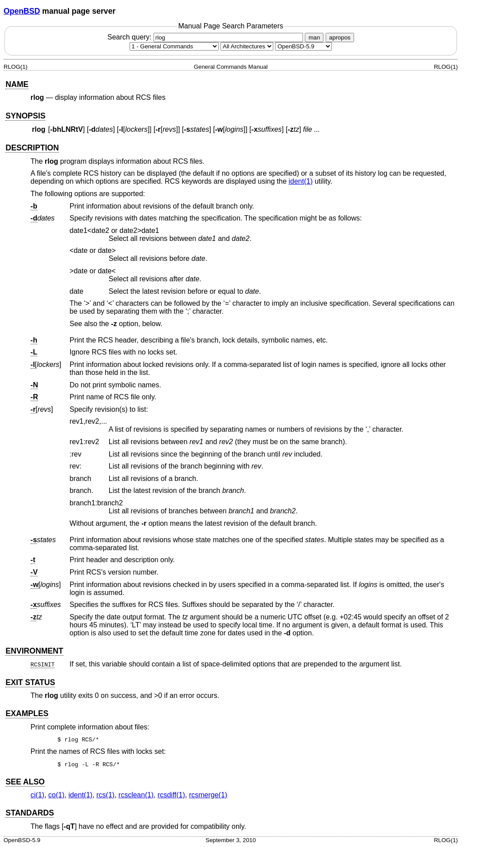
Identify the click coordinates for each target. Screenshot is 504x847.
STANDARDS (30, 813)
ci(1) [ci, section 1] (37, 795)
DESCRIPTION (32, 148)
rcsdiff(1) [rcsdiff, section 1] (171, 795)
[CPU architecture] (247, 46)
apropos (340, 37)
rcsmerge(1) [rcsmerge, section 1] (208, 795)
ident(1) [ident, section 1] (300, 181)
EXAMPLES (27, 713)
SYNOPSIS (25, 116)
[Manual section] (174, 46)
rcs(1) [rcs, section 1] (105, 795)
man (314, 37)
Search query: (206, 37)
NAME (17, 84)
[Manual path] (303, 46)
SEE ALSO (25, 782)
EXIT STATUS (30, 682)
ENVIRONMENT (34, 651)
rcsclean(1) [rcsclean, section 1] (136, 795)
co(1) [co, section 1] (56, 795)
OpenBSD (22, 11)
